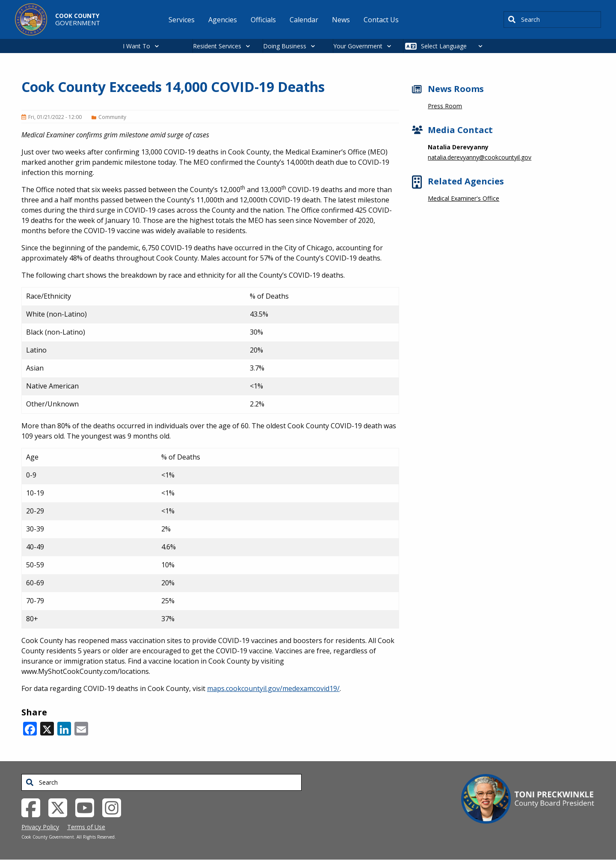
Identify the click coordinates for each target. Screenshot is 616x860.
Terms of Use (86, 827)
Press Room (445, 106)
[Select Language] (454, 46)
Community (112, 117)
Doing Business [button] (285, 46)
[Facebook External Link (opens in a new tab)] (34, 807)
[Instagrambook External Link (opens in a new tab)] (115, 807)
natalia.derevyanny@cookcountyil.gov (480, 157)
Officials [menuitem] (263, 20)
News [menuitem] (341, 20)
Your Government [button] (358, 46)
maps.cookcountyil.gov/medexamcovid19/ (273, 688)
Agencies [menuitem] (223, 20)
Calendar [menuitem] (304, 20)
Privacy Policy (40, 827)
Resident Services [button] (217, 46)
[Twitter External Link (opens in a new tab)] (61, 807)
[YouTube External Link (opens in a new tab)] (88, 807)
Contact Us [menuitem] (381, 20)
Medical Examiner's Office (463, 198)
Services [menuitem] (182, 20)
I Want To (136, 46)
